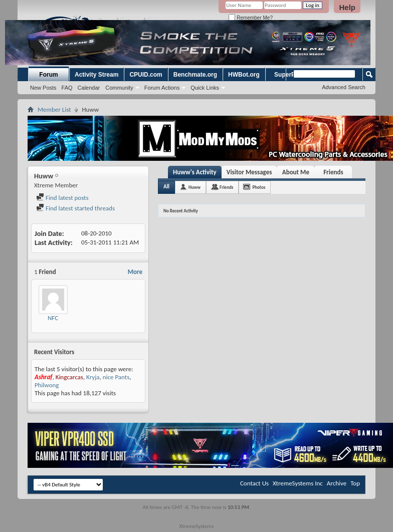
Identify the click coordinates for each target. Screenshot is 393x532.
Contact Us (254, 483)
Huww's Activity (195, 172)
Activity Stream (96, 75)
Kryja (93, 377)
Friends (333, 172)
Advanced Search (344, 87)
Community (119, 88)
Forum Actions (162, 88)
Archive (337, 483)
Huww (194, 187)
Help (347, 7)
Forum (48, 75)
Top (355, 483)
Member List (54, 109)
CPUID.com (146, 75)
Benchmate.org (195, 75)
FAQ (67, 88)
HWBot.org (244, 75)
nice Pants (116, 377)
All (166, 187)
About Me (296, 172)
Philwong (47, 385)
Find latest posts (62, 198)
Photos (259, 187)
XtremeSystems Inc (298, 483)
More (135, 272)
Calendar (89, 88)
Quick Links (205, 88)
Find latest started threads (75, 208)
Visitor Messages (249, 172)
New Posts (43, 88)
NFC (53, 318)
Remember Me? (250, 18)
